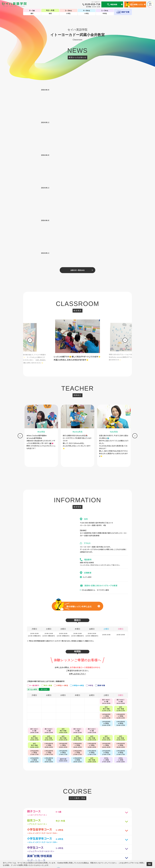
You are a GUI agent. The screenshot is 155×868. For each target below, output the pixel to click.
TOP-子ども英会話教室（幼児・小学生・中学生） (78, 829)
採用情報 (123, 837)
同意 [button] (149, 864)
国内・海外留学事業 (68, 837)
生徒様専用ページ (102, 837)
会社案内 (46, 837)
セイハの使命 (55, 837)
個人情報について (35, 837)
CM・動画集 (90, 837)
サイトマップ (114, 837)
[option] (26, 179)
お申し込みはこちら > (77, 510)
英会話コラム (80, 837)
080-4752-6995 (87, 399)
